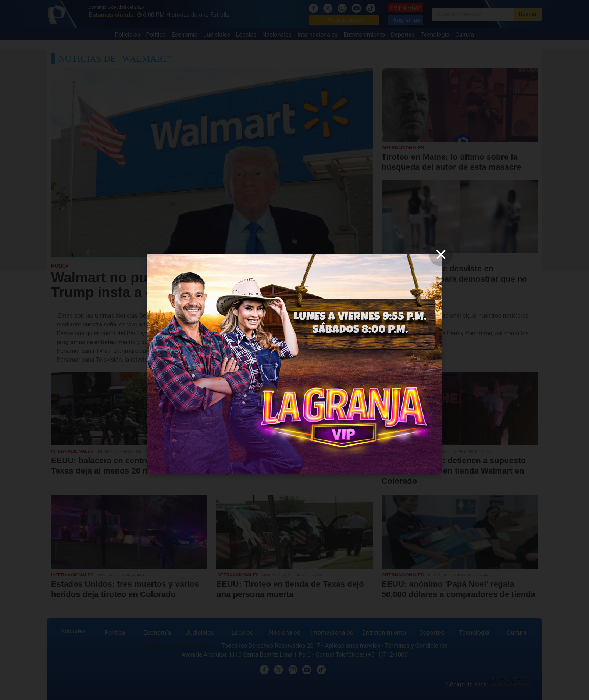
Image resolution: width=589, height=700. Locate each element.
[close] (441, 254)
